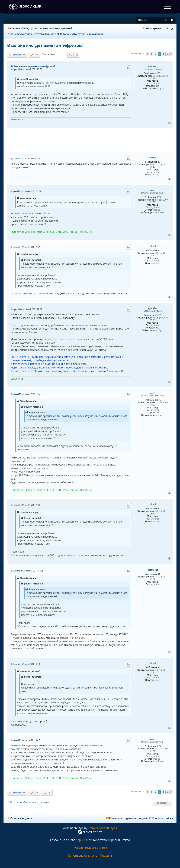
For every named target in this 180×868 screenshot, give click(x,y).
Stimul (153, 158)
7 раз (161, 89)
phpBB (80, 840)
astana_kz (153, 570)
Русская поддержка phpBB (90, 848)
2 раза (161, 212)
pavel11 (153, 191)
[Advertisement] (90, 140)
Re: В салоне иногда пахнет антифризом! (33, 66)
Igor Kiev (153, 67)
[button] (147, 54)
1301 (159, 73)
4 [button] (163, 54)
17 (159, 162)
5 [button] (167, 54)
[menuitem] (25, 28)
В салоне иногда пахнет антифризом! (45, 45)
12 (159, 574)
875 (159, 197)
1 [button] (152, 54)
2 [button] (155, 54)
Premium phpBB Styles (102, 828)
